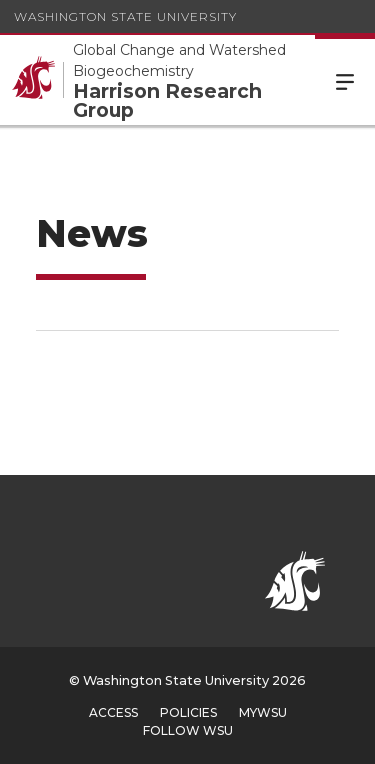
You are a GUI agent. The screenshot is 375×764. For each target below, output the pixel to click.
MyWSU (263, 712)
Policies (188, 712)
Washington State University (125, 16)
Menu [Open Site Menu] (345, 80)
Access (113, 712)
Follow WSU (188, 730)
